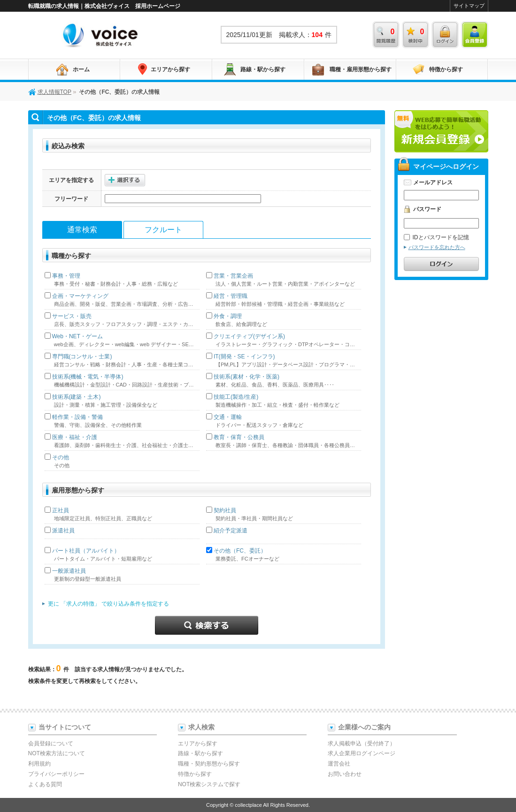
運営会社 (339, 764)
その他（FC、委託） (240, 551)
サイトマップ (469, 6)
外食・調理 (228, 316)
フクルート (163, 230)
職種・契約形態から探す (209, 764)
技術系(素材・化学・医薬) (246, 377)
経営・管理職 (231, 296)
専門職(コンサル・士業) (82, 357)
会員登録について (51, 744)
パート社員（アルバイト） (86, 551)
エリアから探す (170, 69)
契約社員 (225, 510)
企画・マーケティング (80, 296)
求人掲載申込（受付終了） (362, 744)
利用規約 (39, 764)
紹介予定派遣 (231, 531)
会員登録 (475, 35)
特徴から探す (446, 69)
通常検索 (82, 230)
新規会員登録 (441, 131)
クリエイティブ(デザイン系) (249, 336)
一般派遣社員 (69, 571)
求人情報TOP (101, 35)
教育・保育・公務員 (239, 437)
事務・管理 (66, 276)
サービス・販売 (72, 316)
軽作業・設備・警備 (77, 417)
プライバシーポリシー (56, 774)
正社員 (61, 510)
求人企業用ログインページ (362, 753)
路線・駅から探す (263, 69)
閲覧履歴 (386, 35)
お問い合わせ (345, 774)
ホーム (81, 69)
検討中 (416, 35)
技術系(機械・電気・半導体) (88, 377)
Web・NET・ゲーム (77, 336)
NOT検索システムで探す (209, 784)
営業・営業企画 (233, 276)
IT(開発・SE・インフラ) (244, 357)
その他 (61, 457)
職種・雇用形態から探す (361, 69)
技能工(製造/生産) (236, 397)
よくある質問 (45, 784)
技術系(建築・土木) (77, 397)
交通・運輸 (228, 417)
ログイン (445, 35)
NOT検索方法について (57, 753)
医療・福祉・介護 (75, 437)
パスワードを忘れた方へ (437, 247)
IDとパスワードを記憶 (436, 237)
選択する (125, 180)
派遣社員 (63, 531)
